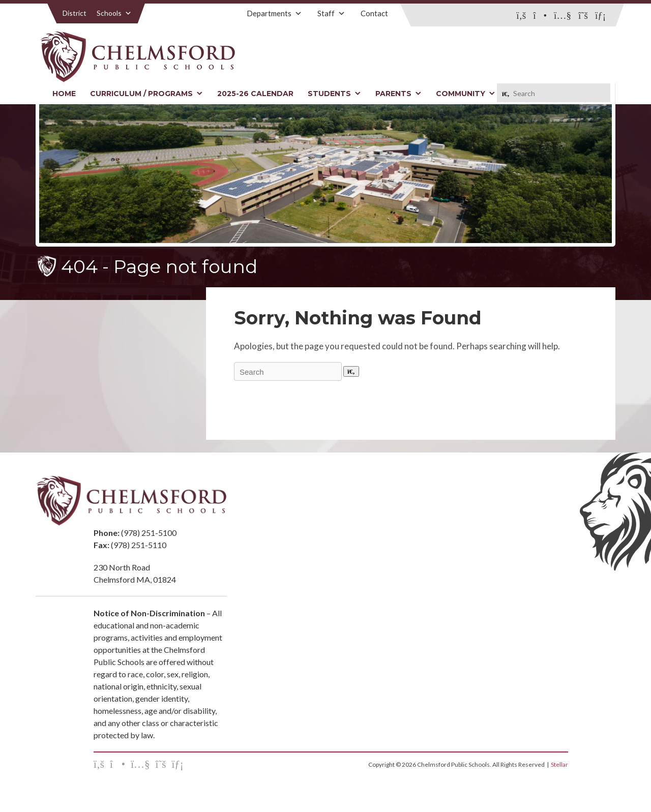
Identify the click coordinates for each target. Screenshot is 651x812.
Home (64, 94)
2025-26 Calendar (255, 94)
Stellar (559, 764)
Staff (331, 13)
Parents (398, 94)
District (75, 13)
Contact (374, 13)
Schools (114, 13)
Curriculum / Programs (146, 94)
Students (334, 94)
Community (466, 94)
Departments (274, 13)
